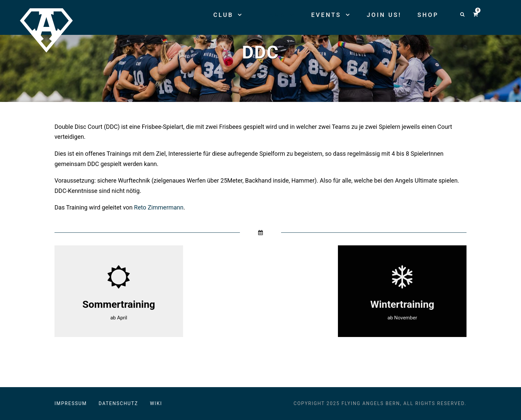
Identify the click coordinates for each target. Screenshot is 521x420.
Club (223, 15)
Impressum (71, 403)
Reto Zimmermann (159, 207)
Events (326, 15)
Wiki (156, 403)
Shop (428, 15)
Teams (272, 15)
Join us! (384, 15)
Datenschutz (118, 403)
